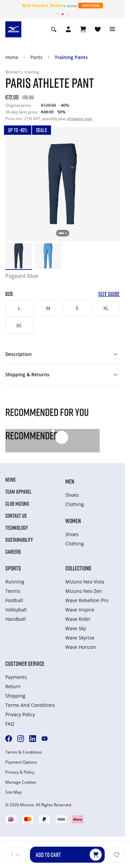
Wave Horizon (81, 647)
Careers (13, 552)
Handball (15, 619)
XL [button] (106, 308)
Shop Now (90, 6)
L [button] (19, 308)
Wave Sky (76, 628)
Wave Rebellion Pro (87, 600)
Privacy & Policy (20, 772)
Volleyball (16, 610)
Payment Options (21, 762)
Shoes (72, 495)
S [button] (77, 308)
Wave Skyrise (80, 638)
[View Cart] (83, 29)
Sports (13, 568)
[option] (19, 256)
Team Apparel (18, 492)
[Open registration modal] (68, 29)
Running (15, 582)
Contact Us (16, 516)
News (10, 480)
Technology (17, 528)
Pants (36, 57)
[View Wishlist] (98, 29)
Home (12, 57)
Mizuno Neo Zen (84, 591)
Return (13, 686)
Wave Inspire (80, 610)
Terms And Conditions (30, 705)
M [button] (48, 308)
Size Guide (109, 294)
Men (70, 481)
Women (73, 521)
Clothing (75, 504)
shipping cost (80, 119)
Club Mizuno (17, 504)
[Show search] (54, 29)
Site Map (13, 792)
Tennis (13, 591)
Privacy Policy (20, 714)
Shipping (15, 696)
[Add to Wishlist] (117, 855)
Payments (16, 677)
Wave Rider (78, 619)
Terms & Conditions (24, 752)
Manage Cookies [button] (21, 782)
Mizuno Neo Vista (85, 582)
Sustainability (19, 540)
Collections (78, 568)
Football (14, 600)
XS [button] (19, 325)
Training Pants (71, 57)
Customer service (25, 664)
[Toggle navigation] (112, 29)
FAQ (10, 724)
